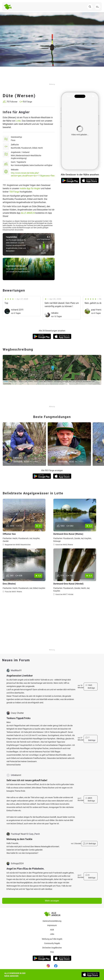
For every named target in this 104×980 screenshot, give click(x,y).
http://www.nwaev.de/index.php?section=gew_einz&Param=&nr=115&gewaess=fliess (33, 174)
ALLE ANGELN (28, 213)
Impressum (52, 925)
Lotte (18, 121)
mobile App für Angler (30, 188)
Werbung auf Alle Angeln (52, 939)
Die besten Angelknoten (52, 948)
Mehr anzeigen (52, 901)
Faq (52, 952)
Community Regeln (52, 943)
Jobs (52, 934)
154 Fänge (14, 192)
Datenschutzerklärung (52, 921)
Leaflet (6, 381)
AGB (52, 930)
